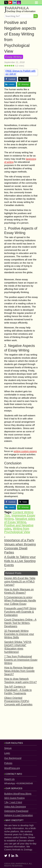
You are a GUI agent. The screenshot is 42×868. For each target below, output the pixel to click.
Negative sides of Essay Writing (20, 520)
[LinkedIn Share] (10, 84)
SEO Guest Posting (14, 798)
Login (7, 753)
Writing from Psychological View (17, 530)
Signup (8, 748)
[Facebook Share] (11, 79)
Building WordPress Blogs (18, 794)
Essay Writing (14, 57)
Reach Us (9, 779)
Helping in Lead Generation (19, 815)
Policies (8, 763)
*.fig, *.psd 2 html (13, 802)
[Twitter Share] (23, 79)
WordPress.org (12, 768)
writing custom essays (25, 451)
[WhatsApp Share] (24, 84)
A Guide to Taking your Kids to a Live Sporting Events (20, 561)
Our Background (13, 758)
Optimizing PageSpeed (16, 811)
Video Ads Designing (15, 807)
